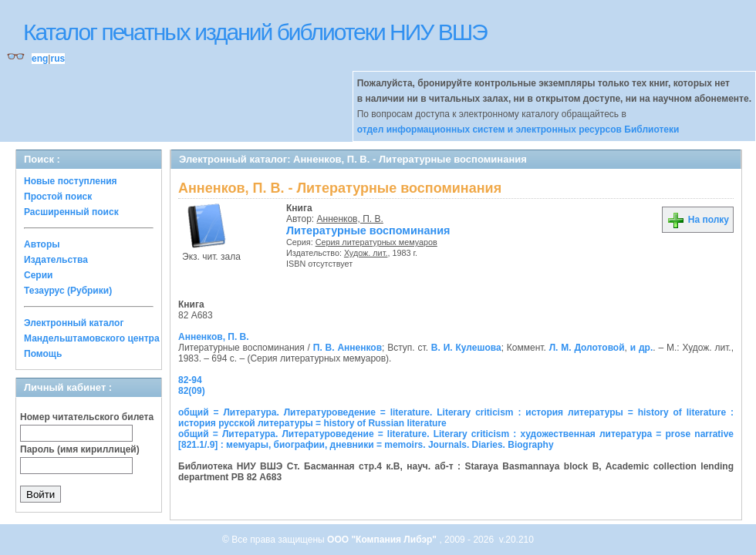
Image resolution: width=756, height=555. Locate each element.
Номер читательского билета (87, 417)
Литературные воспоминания (368, 230)
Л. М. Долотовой (587, 348)
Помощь (43, 354)
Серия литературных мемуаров (376, 242)
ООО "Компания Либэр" (383, 540)
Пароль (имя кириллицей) (80, 449)
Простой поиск (58, 197)
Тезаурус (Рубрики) (68, 291)
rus (57, 59)
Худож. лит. (366, 253)
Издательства (56, 260)
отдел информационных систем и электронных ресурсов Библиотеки (518, 129)
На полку (698, 220)
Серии (38, 275)
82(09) (192, 391)
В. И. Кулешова (466, 348)
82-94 (190, 380)
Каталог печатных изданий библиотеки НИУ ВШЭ (255, 32)
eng (40, 59)
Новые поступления (71, 181)
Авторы (42, 244)
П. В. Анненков (348, 348)
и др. (642, 348)
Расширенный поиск (71, 212)
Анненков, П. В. (350, 219)
